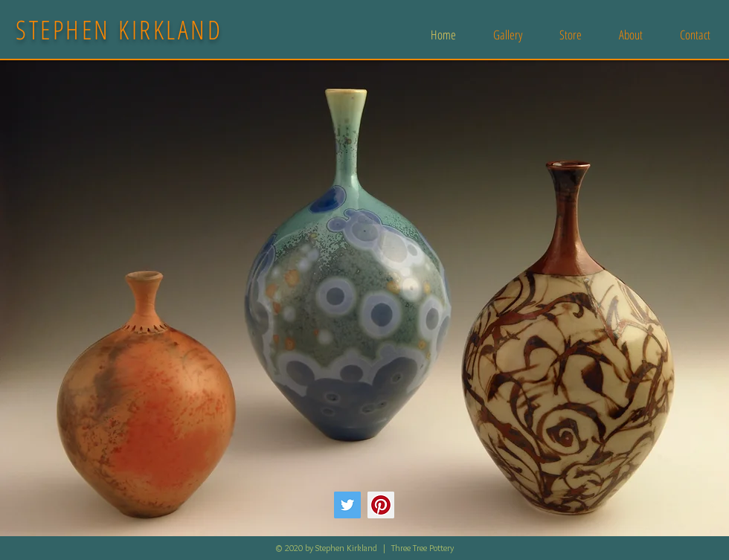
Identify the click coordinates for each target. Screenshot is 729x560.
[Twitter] (347, 505)
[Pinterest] (381, 505)
